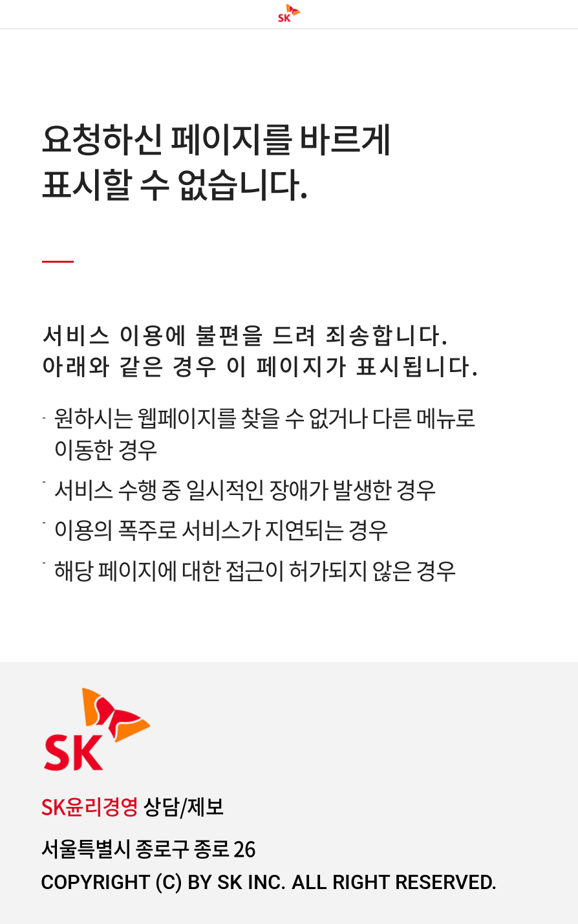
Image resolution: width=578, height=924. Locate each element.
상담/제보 (133, 806)
